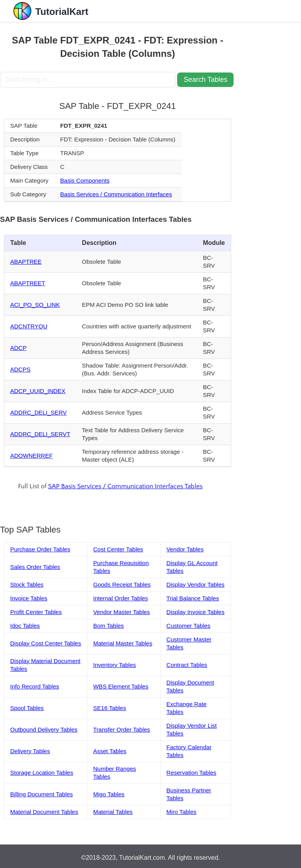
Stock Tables (27, 584)
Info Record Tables (35, 686)
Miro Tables (181, 812)
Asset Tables (110, 751)
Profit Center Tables (36, 612)
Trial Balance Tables (193, 598)
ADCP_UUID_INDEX (38, 391)
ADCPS (20, 369)
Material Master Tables (123, 643)
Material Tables (113, 812)
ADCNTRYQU (29, 326)
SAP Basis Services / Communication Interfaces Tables (125, 486)
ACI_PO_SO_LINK (35, 305)
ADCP (18, 348)
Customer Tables (189, 626)
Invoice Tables (29, 598)
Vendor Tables (185, 549)
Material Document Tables (44, 812)
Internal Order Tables (121, 598)
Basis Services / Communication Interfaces (116, 194)
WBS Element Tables (121, 686)
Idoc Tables (25, 626)
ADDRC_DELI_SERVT (40, 434)
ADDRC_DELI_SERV (38, 412)
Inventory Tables (115, 665)
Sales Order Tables (35, 567)
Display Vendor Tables (196, 584)
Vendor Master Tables (122, 612)
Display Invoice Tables (196, 612)
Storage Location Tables (42, 773)
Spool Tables (27, 708)
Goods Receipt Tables (122, 584)
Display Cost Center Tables (46, 643)
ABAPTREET (28, 283)
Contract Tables (187, 665)
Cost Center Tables (118, 549)
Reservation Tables (191, 773)
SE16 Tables (110, 708)
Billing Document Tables (42, 794)
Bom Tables (109, 626)
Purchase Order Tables (40, 549)
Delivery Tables (30, 751)
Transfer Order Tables (122, 729)
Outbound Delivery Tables (44, 729)
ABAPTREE (26, 262)
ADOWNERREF (31, 456)
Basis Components (85, 180)
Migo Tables (109, 794)
